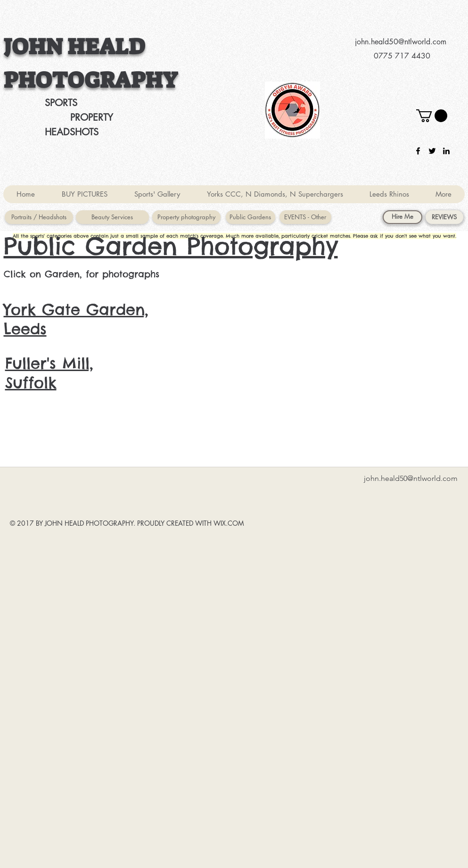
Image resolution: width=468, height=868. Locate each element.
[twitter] (432, 151)
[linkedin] (446, 151)
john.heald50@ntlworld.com (401, 42)
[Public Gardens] (250, 217)
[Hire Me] (402, 217)
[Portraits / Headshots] (39, 217)
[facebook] (418, 151)
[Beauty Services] (112, 217)
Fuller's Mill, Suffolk (49, 373)
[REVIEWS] (444, 217)
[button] (432, 116)
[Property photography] (186, 217)
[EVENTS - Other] (305, 217)
